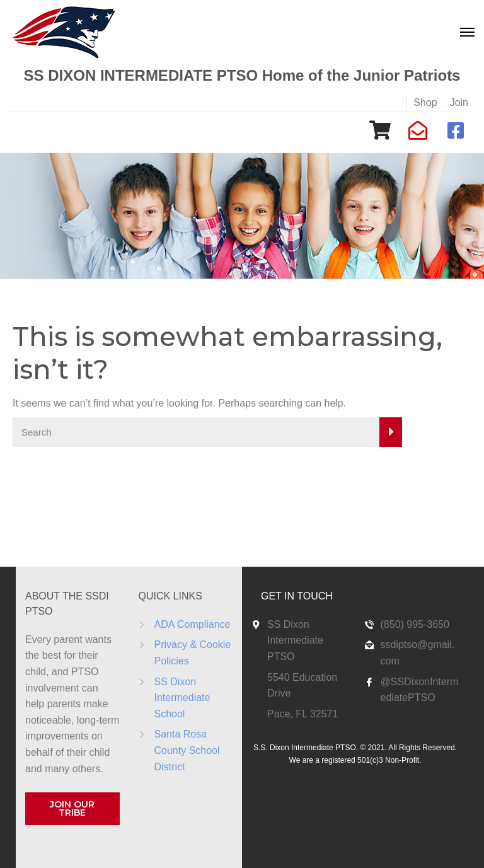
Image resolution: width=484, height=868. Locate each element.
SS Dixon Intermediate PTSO (295, 640)
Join (459, 102)
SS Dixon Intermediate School (182, 698)
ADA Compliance (193, 624)
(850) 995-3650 (415, 624)
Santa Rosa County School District (187, 750)
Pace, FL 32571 (302, 714)
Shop (425, 102)
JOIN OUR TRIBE (72, 808)
